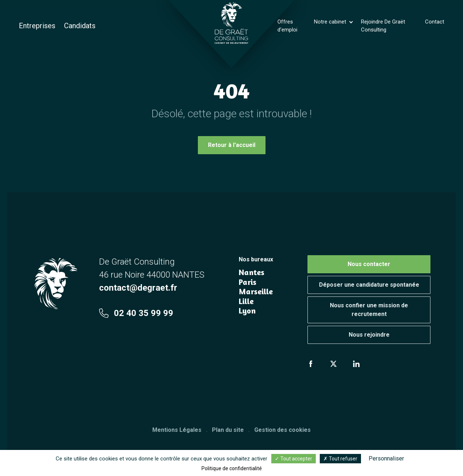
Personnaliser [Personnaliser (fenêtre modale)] (386, 458)
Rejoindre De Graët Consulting (383, 26)
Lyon (247, 311)
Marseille (256, 291)
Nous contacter (369, 264)
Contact (435, 22)
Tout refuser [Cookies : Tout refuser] (340, 459)
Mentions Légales (177, 430)
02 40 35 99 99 (136, 313)
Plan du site (228, 430)
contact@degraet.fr (138, 288)
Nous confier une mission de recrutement (369, 310)
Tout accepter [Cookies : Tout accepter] (294, 459)
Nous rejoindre (369, 335)
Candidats (80, 26)
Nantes (252, 272)
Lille (246, 301)
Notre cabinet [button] (331, 22)
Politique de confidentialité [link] (232, 468)
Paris (248, 282)
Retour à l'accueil (232, 145)
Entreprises (37, 26)
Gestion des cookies (283, 430)
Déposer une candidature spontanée (369, 285)
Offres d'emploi (287, 26)
